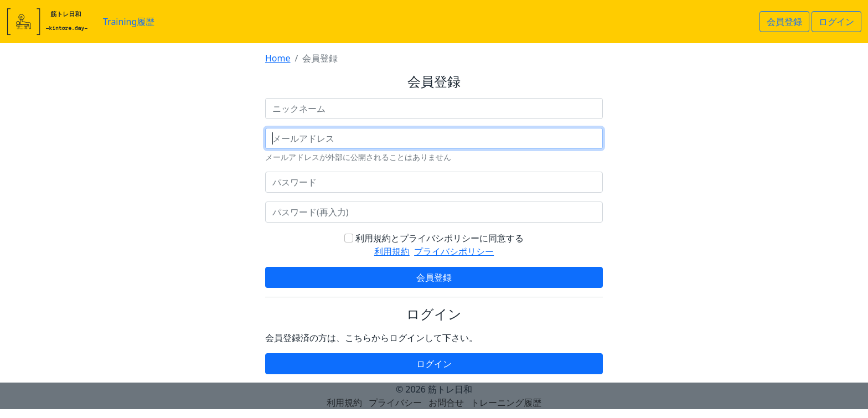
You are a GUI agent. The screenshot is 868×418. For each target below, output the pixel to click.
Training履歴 (129, 22)
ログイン (836, 22)
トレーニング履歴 (506, 402)
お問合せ (446, 402)
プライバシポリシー (454, 251)
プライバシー (395, 402)
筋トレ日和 (450, 389)
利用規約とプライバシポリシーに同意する (440, 238)
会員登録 (784, 22)
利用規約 (392, 251)
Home (278, 58)
